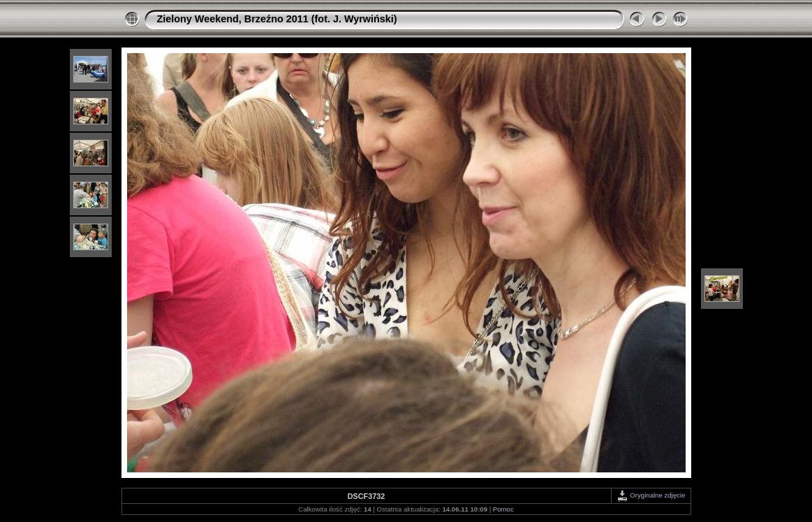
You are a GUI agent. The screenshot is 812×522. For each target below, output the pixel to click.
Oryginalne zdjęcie (651, 495)
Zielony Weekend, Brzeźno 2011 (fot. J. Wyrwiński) (277, 19)
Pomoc (503, 509)
